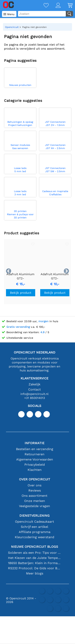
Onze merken (35, 501)
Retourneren (34, 454)
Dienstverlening (34, 516)
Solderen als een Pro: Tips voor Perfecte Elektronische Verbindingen (35, 553)
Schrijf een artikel (34, 527)
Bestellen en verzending (35, 449)
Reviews (35, 490)
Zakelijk (34, 384)
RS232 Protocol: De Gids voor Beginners (35, 568)
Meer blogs (35, 573)
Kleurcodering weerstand (34, 537)
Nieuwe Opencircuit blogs (34, 547)
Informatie (34, 443)
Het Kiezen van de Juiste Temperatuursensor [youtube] (35, 558)
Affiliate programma (35, 532)
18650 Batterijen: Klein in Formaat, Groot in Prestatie (35, 563)
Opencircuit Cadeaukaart (34, 522)
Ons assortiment (34, 496)
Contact (34, 389)
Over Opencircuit (35, 479)
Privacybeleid (35, 465)
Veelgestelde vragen (34, 506)
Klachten (35, 470)
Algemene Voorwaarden (35, 459)
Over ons (34, 485)
